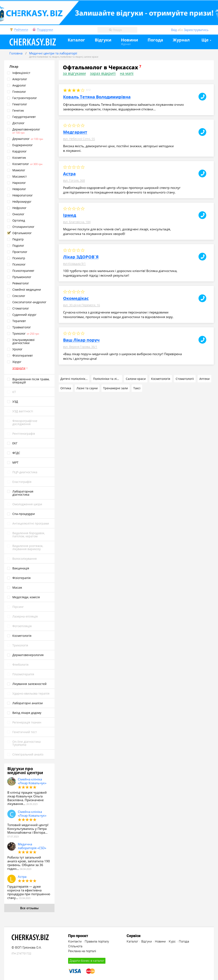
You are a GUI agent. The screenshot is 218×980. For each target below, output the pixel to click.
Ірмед (70, 215)
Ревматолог (21, 283)
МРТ (15, 462)
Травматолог (22, 327)
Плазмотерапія (23, 674)
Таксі (137, 388)
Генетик (18, 110)
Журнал (126, 44)
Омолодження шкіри (27, 504)
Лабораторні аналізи (28, 703)
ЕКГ (15, 443)
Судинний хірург (24, 315)
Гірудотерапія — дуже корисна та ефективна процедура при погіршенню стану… (29, 892)
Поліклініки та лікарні (108, 379)
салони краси (91, 57)
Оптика (66, 388)
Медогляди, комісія (26, 597)
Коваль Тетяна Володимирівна (97, 97)
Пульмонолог (22, 277)
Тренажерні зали (115, 388)
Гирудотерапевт (24, 117)
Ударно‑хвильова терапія (31, 693)
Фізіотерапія (21, 578)
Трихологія (20, 645)
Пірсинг (18, 607)
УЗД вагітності (23, 411)
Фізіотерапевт (23, 355)
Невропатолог (23, 195)
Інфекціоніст (21, 73)
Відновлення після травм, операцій (31, 381)
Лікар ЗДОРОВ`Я (81, 257)
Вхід (174, 30)
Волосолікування (25, 559)
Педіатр (18, 239)
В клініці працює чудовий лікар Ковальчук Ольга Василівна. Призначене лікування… (27, 798)
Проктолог (20, 252)
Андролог (19, 85)
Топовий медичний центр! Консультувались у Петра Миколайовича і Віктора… (28, 829)
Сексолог (19, 296)
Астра (22, 877)
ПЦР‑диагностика (25, 472)
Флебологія (20, 665)
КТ (14, 392)
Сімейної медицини (27, 289)
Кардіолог (19, 151)
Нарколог (19, 183)
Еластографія (22, 482)
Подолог (18, 246)
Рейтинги (21, 30)
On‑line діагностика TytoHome (27, 743)
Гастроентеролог (25, 98)
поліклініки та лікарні (71, 57)
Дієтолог (18, 123)
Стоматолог (21, 308)
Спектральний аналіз (28, 754)
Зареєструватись (196, 30)
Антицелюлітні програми (31, 523)
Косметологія (22, 636)
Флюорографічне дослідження (25, 422)
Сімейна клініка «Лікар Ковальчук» (32, 781)
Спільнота (75, 946)
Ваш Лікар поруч (81, 340)
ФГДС (16, 453)
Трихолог (19, 333)
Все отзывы (29, 908)
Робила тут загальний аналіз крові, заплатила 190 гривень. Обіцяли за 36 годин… (29, 863)
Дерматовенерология (28, 655)
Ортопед (19, 220)
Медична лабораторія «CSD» (32, 846)
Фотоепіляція (22, 626)
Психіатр (19, 258)
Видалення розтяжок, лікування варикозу (28, 547)
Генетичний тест (25, 732)
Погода (155, 40)
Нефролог (19, 208)
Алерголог (20, 79)
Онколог (18, 214)
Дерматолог (21, 139)
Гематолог (20, 104)
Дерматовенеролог (26, 129)
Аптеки (204, 379)
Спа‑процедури (24, 514)
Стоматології (185, 379)
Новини (129, 40)
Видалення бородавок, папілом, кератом (29, 535)
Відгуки (103, 40)
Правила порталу (97, 941)
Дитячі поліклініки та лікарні (44, 57)
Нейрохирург (22, 202)
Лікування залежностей (29, 684)
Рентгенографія (24, 434)
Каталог (76, 40)
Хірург (17, 362)
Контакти (75, 941)
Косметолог (21, 164)
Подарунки (45, 30)
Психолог (19, 264)
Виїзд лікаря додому (27, 713)
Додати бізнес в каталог (87, 961)
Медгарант (75, 132)
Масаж (17, 587)
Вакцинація (21, 568)
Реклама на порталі (82, 951)
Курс (172, 941)
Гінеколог (19, 92)
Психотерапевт (23, 271)
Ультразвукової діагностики (23, 341)
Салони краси (136, 379)
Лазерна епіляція (25, 616)
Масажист (20, 176)
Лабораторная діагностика (23, 493)
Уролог (17, 349)
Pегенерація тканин (27, 722)
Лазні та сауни (87, 388)
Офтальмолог (22, 233)
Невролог (19, 189)
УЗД (15, 402)
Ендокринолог (23, 145)
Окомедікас (76, 298)
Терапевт (19, 321)
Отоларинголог (23, 227)
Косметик (19, 158)
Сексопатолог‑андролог (29, 302)
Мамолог (19, 170)
